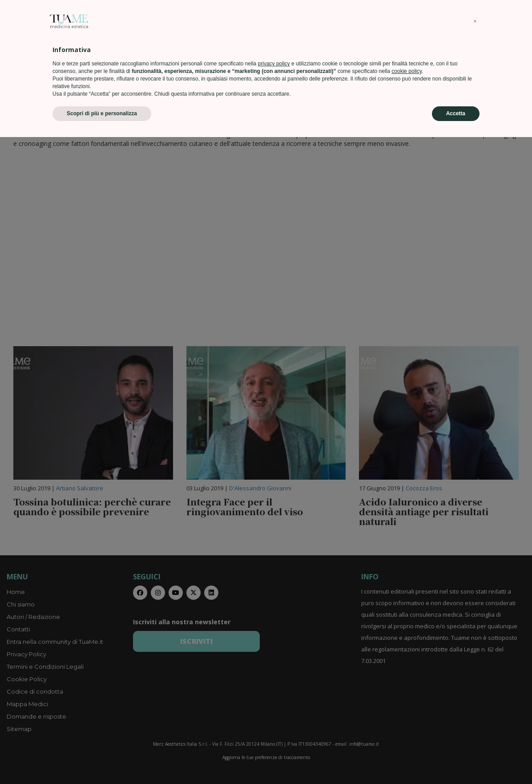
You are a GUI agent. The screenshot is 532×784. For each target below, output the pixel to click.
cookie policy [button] (407, 718)
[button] (475, 668)
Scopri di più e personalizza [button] (102, 760)
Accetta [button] (456, 760)
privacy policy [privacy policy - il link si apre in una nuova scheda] (274, 711)
